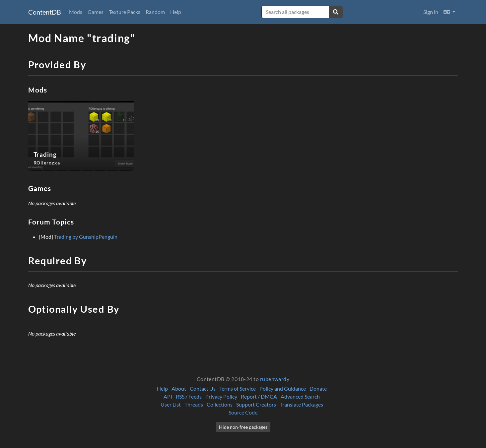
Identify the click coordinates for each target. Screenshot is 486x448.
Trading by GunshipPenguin (86, 237)
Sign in (431, 12)
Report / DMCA (259, 396)
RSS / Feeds (189, 396)
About (179, 388)
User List (171, 404)
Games (96, 12)
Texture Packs (125, 12)
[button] (449, 12)
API (168, 396)
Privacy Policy (221, 396)
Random (155, 12)
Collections (220, 404)
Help (176, 12)
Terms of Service (238, 388)
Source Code (243, 412)
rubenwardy (275, 379)
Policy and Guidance (283, 388)
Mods (76, 12)
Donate (318, 388)
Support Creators (256, 404)
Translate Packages (301, 404)
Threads (194, 404)
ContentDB (45, 12)
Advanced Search (300, 396)
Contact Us (203, 388)
